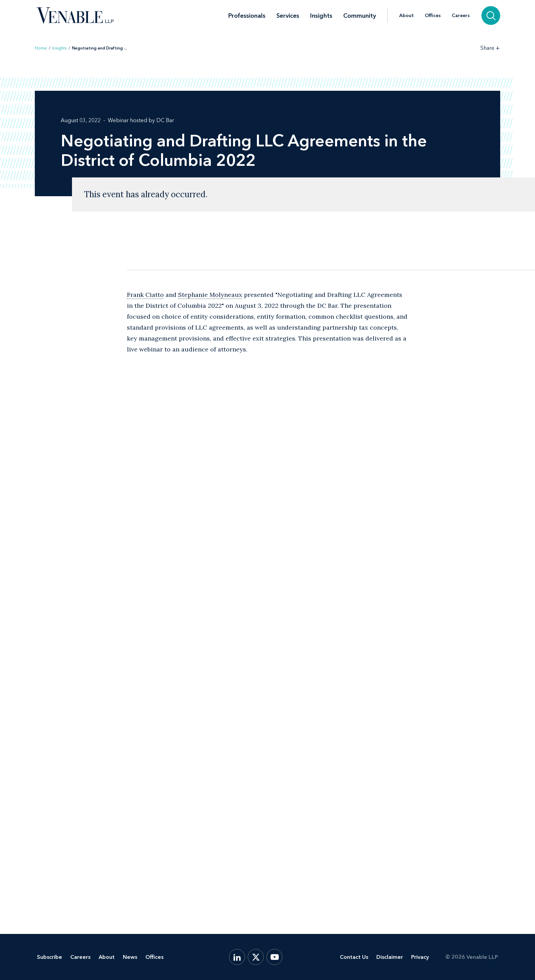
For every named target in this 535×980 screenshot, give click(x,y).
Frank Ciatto (145, 295)
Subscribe (49, 957)
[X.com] (256, 957)
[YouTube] (274, 957)
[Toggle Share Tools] (490, 48)
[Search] (491, 16)
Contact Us (354, 957)
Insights (321, 16)
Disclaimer (390, 957)
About (407, 16)
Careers (461, 16)
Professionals (247, 16)
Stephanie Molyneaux (210, 295)
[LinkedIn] (237, 957)
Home (41, 48)
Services (288, 16)
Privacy (420, 957)
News (130, 957)
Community (360, 16)
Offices (433, 16)
